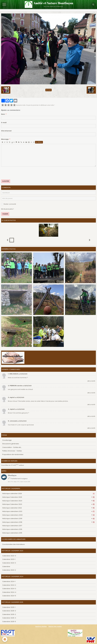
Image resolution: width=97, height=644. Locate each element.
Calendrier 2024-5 (9, 596)
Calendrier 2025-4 (9, 618)
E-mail (4, 123)
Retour (48, 90)
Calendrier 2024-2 (9, 585)
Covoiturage (7, 440)
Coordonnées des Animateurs (14, 544)
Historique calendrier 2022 (48, 508)
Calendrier (6, 567)
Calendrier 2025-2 (9, 614)
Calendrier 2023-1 (9, 559)
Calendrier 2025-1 (9, 607)
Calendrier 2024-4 (9, 592)
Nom (3, 114)
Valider (5, 214)
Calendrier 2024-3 (9, 589)
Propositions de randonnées (13, 454)
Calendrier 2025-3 (9, 611)
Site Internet (6, 131)
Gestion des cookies (55, 626)
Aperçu (39, 142)
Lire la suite (91, 381)
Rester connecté (9, 204)
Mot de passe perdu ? (7, 209)
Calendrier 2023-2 (9, 570)
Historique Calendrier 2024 (48, 501)
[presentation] (18, 173)
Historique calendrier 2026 (48, 493)
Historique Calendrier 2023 (48, 504)
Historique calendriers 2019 (48, 519)
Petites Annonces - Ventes (12, 451)
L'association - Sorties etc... (12, 447)
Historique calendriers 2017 (12, 526)
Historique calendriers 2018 (48, 522)
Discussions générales (11, 444)
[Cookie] (5, 639)
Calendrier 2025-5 (9, 622)
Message (5, 139)
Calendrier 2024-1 (9, 581)
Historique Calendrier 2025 (48, 497)
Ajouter (6, 181)
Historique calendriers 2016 (12, 529)
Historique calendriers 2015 (12, 533)
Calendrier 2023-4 (9, 556)
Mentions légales (41, 626)
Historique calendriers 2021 (48, 511)
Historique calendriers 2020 (48, 515)
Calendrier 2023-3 (9, 563)
